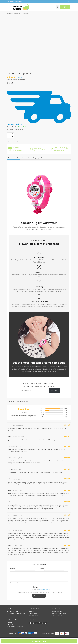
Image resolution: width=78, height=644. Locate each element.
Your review (14, 583)
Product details (14, 158)
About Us (32, 611)
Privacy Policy (33, 613)
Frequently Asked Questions (15, 626)
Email (42, 569)
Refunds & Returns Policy (59, 613)
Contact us (10, 624)
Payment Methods (57, 611)
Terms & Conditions (45, 589)
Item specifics (26, 158)
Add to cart (39, 641)
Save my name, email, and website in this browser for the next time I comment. (40, 592)
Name (13, 569)
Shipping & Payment (40, 158)
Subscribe (55, 391)
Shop (13, 13)
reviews (19, 77)
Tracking (9, 623)
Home (8, 13)
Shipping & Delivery (57, 615)
